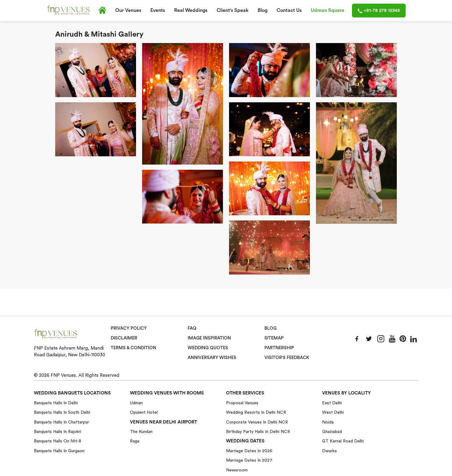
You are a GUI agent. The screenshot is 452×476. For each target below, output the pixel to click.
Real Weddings (191, 10)
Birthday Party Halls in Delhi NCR (258, 431)
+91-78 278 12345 (379, 11)
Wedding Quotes (208, 348)
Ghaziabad (332, 431)
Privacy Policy (129, 329)
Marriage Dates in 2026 (249, 451)
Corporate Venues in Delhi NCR (257, 422)
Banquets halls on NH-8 (57, 441)
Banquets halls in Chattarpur (61, 422)
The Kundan (141, 431)
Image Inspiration (209, 338)
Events (158, 10)
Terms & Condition (134, 348)
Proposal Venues (242, 402)
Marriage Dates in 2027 (249, 460)
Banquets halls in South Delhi (62, 412)
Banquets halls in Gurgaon (59, 451)
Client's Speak (233, 10)
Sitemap (274, 338)
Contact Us (289, 10)
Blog (263, 10)
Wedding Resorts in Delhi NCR (256, 412)
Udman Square (328, 10)
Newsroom (237, 470)
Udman (136, 402)
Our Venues (128, 10)
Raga (135, 441)
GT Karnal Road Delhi (343, 441)
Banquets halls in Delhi (56, 402)
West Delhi (333, 412)
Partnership (279, 348)
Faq (192, 329)
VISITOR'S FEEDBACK (287, 358)
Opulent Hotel (144, 412)
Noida (328, 422)
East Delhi (332, 402)
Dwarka (329, 451)
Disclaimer (124, 338)
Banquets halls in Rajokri (57, 431)
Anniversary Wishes (211, 358)
